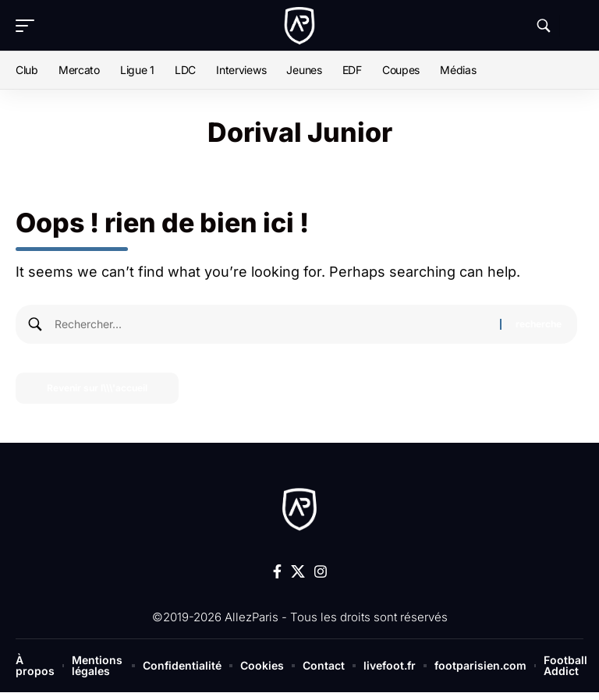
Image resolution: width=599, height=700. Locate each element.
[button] (29, 26)
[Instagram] (321, 572)
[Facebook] (277, 572)
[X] (298, 572)
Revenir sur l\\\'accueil (97, 388)
